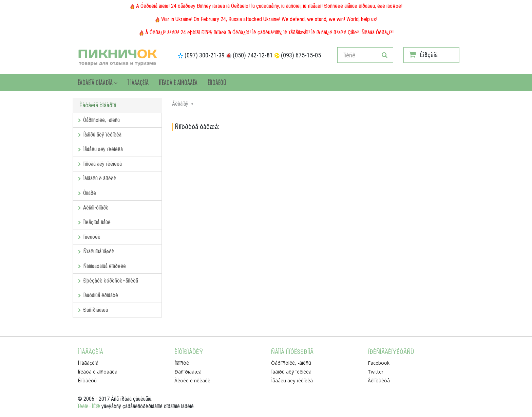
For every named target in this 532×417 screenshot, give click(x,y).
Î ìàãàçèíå (138, 83)
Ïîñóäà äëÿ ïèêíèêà (100, 164)
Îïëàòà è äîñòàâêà (178, 83)
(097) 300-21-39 (205, 55)
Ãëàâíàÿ (180, 104)
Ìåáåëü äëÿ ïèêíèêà (100, 149)
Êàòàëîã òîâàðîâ (98, 83)
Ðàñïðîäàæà (93, 310)
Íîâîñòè (182, 363)
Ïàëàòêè (89, 237)
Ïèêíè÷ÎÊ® (89, 406)
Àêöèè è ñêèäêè (192, 380)
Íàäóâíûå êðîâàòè (98, 295)
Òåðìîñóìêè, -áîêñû (99, 120)
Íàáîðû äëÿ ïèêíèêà (100, 135)
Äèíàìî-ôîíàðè (93, 208)
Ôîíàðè (87, 193)
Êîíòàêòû (217, 83)
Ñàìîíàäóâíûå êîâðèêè (102, 266)
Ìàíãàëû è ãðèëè (97, 178)
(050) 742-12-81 (253, 55)
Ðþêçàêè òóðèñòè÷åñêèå (108, 281)
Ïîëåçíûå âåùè (94, 222)
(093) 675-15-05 (301, 55)
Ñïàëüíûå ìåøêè (96, 251)
